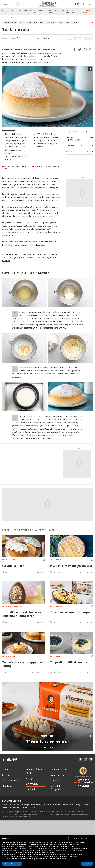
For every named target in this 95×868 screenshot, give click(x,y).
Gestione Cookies (8, 817)
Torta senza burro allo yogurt (38, 258)
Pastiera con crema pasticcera (71, 566)
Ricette (6, 10)
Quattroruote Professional (11, 807)
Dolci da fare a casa (39, 11)
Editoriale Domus (67, 805)
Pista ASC (88, 805)
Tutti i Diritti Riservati (56, 815)
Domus (5, 805)
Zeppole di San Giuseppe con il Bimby (23, 664)
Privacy (67, 815)
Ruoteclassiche (47, 805)
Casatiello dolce (13, 566)
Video (62, 10)
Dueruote (12, 805)
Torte (23, 18)
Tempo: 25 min (48, 748)
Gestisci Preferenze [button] (12, 864)
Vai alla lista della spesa (47, 166)
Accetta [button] (87, 864)
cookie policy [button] (76, 844)
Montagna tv (79, 805)
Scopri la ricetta (38, 572)
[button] (90, 22)
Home (4, 18)
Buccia (77, 783)
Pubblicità (25, 807)
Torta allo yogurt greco (13, 258)
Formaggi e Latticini (10, 23)
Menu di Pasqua (86, 11)
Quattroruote (36, 805)
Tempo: (11, 573)
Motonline (57, 805)
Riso (42, 23)
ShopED (32, 807)
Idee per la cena (52, 11)
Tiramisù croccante (48, 742)
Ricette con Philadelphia (71, 11)
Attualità (28, 10)
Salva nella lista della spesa (15, 168)
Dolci (17, 18)
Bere (20, 10)
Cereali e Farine (32, 23)
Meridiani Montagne (23, 805)
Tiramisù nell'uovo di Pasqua (70, 612)
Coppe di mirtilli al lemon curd (71, 662)
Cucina (13, 10)
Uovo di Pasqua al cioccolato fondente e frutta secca (22, 614)
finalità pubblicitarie (41, 851)
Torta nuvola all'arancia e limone (42, 254)
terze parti (34, 846)
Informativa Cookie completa (80, 815)
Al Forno (75, 23)
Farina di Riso (51, 23)
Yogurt (22, 23)
